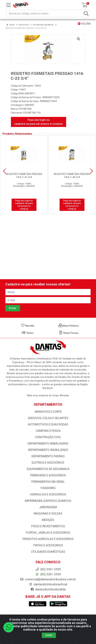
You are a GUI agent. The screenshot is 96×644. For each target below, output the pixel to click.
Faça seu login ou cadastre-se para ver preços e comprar (39, 122)
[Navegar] (4, 171)
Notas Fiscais (69, 333)
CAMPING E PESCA (48, 431)
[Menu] (8, 5)
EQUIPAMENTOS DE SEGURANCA (48, 469)
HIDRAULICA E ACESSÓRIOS (48, 494)
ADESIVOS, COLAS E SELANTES (48, 418)
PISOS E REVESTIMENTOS (48, 526)
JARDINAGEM (48, 507)
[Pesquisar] (86, 13)
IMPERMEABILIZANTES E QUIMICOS (48, 501)
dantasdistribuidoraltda (48, 589)
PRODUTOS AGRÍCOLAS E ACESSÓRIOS (48, 539)
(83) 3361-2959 (48, 574)
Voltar (84, 24)
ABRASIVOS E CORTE (48, 412)
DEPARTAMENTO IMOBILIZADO (48, 450)
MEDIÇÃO (48, 520)
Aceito (49, 635)
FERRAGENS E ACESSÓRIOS (48, 475)
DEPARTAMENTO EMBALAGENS (48, 444)
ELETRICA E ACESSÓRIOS (48, 463)
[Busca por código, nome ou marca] (45, 13)
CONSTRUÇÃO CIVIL (48, 437)
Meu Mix (28, 326)
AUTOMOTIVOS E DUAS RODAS (48, 424)
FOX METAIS (25, 109)
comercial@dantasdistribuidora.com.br (48, 579)
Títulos (28, 333)
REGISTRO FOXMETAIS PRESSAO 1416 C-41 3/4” (24, 176)
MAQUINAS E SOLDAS (48, 514)
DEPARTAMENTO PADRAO (48, 456)
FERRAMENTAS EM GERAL (48, 482)
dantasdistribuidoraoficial (48, 584)
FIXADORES (48, 488)
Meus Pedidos (68, 326)
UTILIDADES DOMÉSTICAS (48, 552)
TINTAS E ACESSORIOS (48, 545)
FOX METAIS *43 (32, 113)
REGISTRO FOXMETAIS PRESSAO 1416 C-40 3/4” (72, 176)
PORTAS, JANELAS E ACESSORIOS (48, 533)
